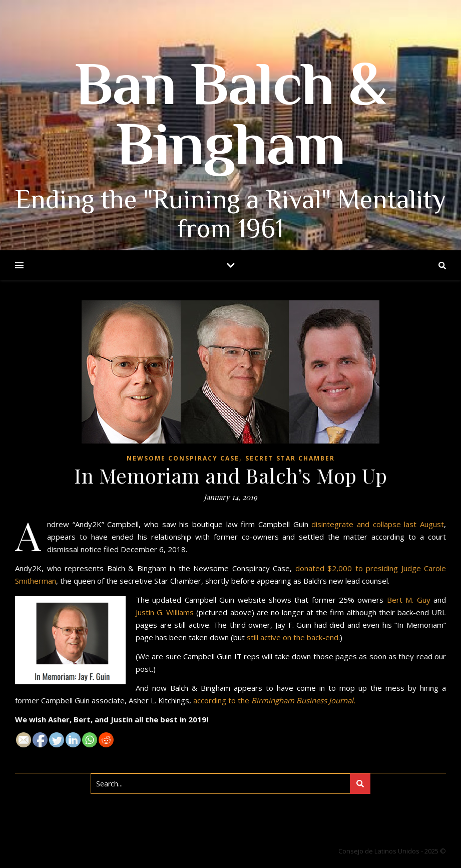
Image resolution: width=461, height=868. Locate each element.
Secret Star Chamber (290, 458)
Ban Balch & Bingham (231, 120)
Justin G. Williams (165, 612)
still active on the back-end (293, 637)
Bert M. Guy (409, 600)
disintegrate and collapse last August (378, 524)
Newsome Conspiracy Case (183, 458)
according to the (274, 700)
